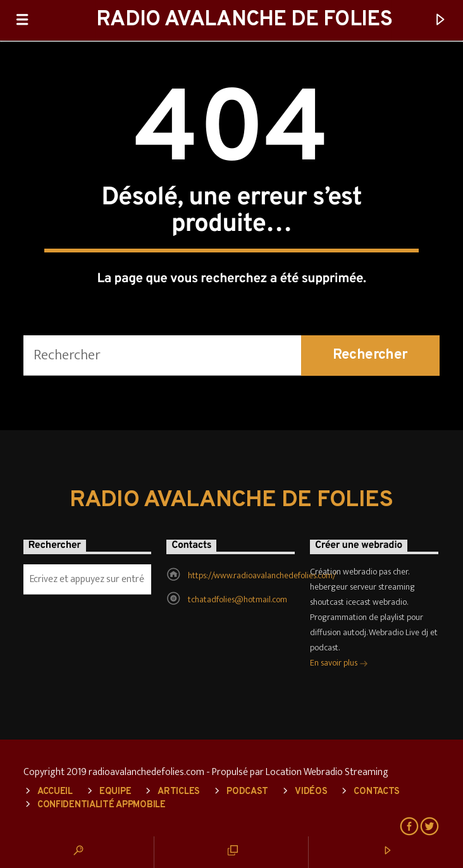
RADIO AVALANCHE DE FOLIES (244, 20)
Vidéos (311, 792)
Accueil (55, 792)
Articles (179, 792)
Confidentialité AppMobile (102, 805)
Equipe (115, 792)
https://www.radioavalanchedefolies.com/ (262, 575)
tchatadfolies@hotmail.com (238, 599)
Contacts (377, 792)
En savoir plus (339, 664)
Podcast (247, 792)
